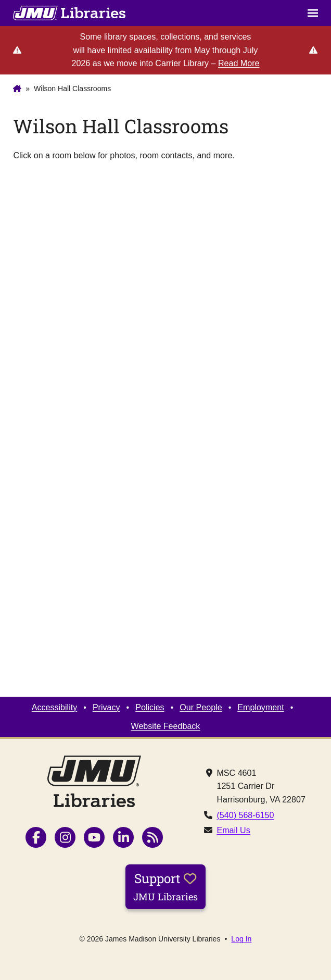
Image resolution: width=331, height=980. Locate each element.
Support (166, 886)
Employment (260, 707)
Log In (241, 939)
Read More (239, 63)
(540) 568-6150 (245, 815)
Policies (150, 707)
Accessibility (55, 707)
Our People (201, 707)
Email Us (233, 830)
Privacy (106, 707)
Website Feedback (166, 726)
